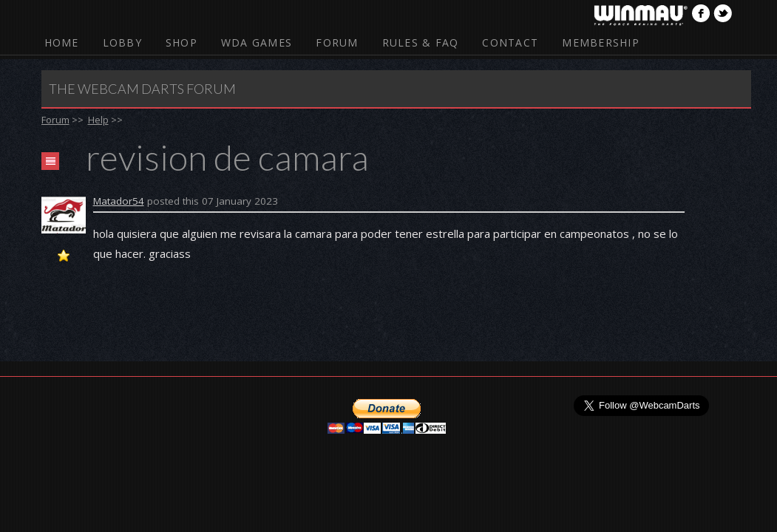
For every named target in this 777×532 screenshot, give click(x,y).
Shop (181, 42)
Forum (337, 42)
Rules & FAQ (421, 42)
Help (98, 120)
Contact (510, 42)
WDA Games (257, 42)
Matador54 (119, 201)
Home (62, 42)
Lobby (122, 42)
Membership (601, 42)
